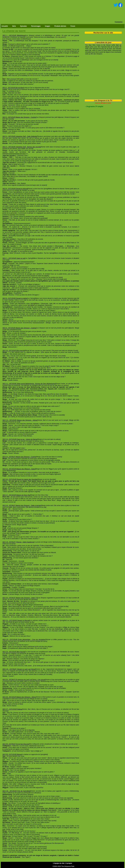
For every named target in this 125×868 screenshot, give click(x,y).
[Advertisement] (102, 76)
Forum (73, 26)
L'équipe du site (59, 863)
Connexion (119, 22)
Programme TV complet (95, 107)
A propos (69, 863)
